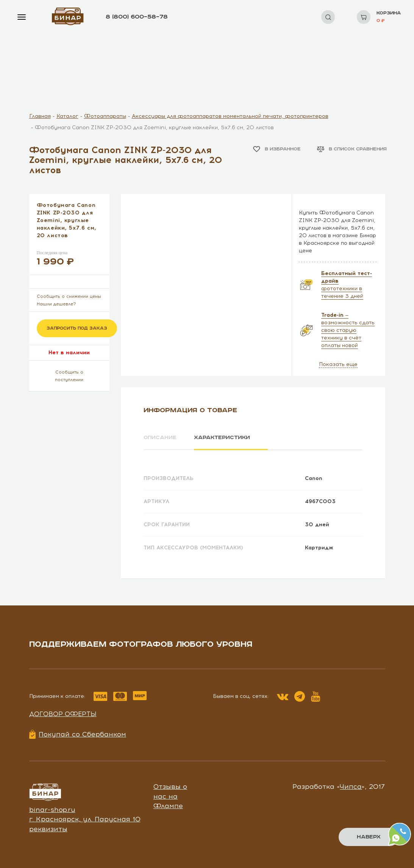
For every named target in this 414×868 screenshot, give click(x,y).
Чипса (351, 787)
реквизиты (48, 829)
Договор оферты (63, 713)
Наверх (369, 837)
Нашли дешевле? (56, 304)
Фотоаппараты (105, 116)
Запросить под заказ (77, 328)
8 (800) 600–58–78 (137, 17)
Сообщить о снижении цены (69, 296)
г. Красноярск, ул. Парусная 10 (85, 819)
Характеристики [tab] (222, 438)
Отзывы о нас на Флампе (170, 796)
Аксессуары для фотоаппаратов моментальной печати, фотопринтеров (230, 116)
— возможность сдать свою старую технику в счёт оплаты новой (348, 330)
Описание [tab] (160, 438)
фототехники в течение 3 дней (347, 285)
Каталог (67, 116)
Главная (40, 116)
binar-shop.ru (52, 809)
